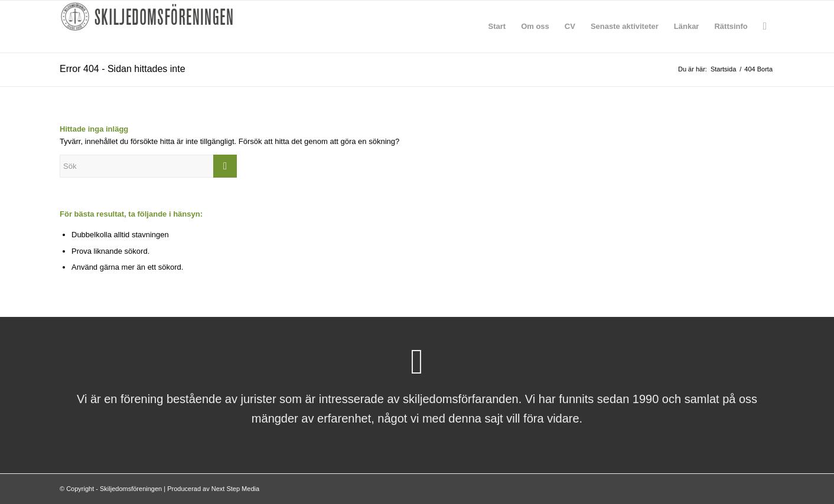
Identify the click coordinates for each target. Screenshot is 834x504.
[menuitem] (497, 27)
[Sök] (765, 27)
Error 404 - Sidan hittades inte (123, 69)
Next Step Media (235, 489)
